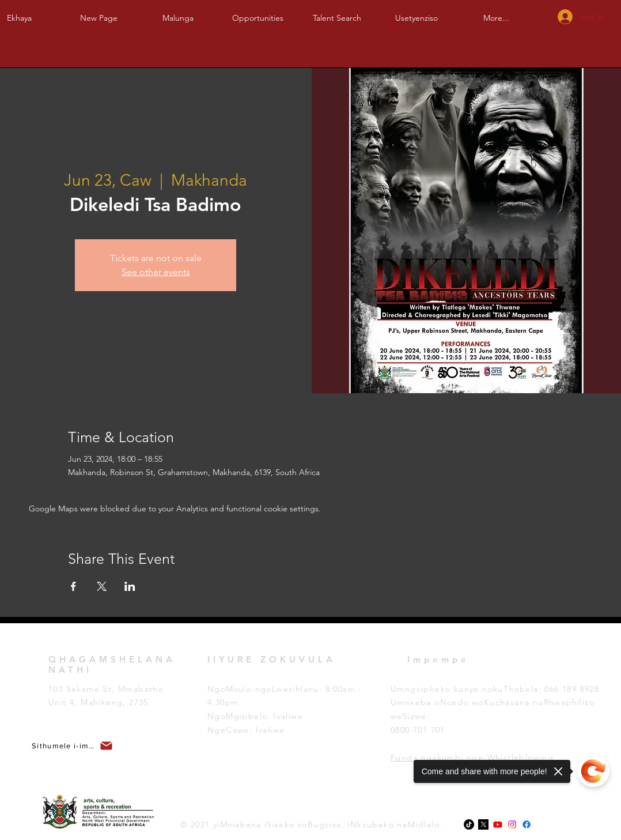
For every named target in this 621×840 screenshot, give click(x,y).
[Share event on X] (102, 586)
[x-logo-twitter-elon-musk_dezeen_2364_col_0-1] (483, 824)
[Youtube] (498, 824)
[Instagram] (512, 824)
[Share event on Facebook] (73, 586)
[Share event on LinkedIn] (130, 586)
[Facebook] (527, 824)
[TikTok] (469, 824)
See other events (156, 272)
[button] (178, 13)
